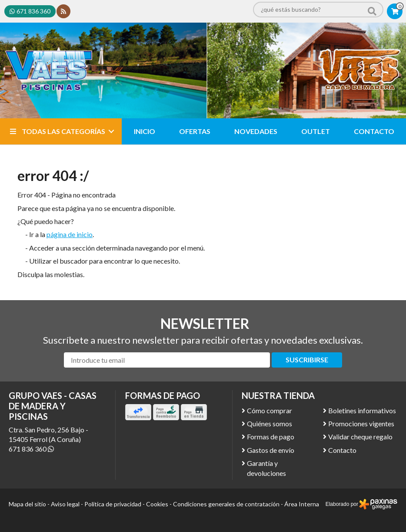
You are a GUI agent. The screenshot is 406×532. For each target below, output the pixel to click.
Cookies (157, 504)
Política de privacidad (113, 504)
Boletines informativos (362, 410)
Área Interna (302, 504)
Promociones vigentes (361, 423)
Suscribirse (307, 360)
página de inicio (70, 234)
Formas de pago (271, 437)
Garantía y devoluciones (266, 468)
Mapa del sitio (27, 504)
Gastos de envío (271, 450)
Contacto (342, 450)
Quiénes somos (270, 423)
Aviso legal (65, 504)
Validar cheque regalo (360, 437)
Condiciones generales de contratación (226, 504)
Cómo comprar (270, 410)
